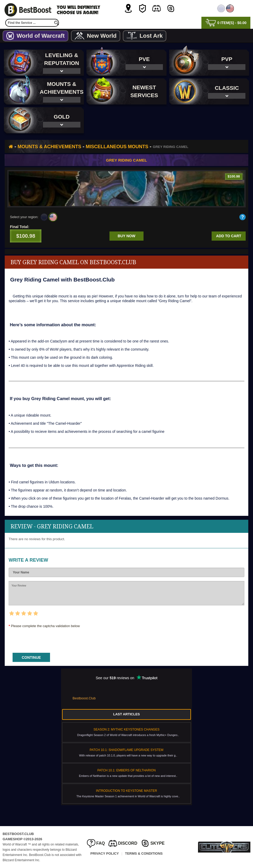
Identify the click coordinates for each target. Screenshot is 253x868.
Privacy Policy (105, 853)
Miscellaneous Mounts (117, 147)
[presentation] (48, 639)
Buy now (126, 236)
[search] (56, 23)
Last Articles (126, 714)
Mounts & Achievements (49, 147)
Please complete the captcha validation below (45, 626)
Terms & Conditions (144, 853)
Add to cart (229, 236)
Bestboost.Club (84, 698)
